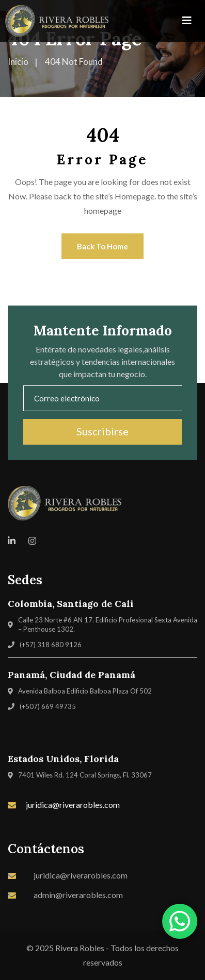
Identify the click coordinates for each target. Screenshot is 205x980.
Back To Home (102, 246)
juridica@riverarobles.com (73, 805)
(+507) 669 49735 (48, 706)
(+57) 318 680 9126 (51, 645)
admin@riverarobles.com (78, 895)
